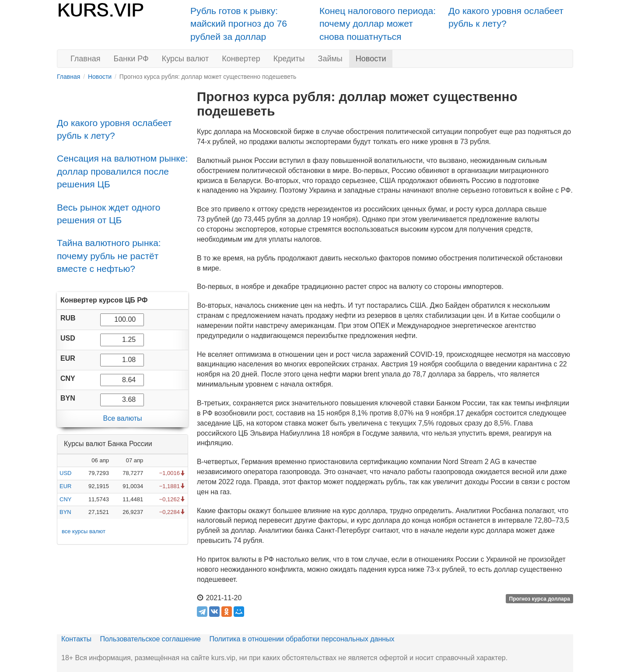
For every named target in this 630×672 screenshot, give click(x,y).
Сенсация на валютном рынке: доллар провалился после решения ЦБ (122, 171)
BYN (65, 512)
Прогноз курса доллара (540, 598)
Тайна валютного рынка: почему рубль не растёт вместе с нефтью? (109, 256)
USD (65, 473)
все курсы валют (84, 531)
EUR (65, 486)
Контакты (76, 639)
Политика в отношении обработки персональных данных (302, 639)
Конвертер (241, 59)
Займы (330, 59)
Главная (86, 59)
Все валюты (122, 418)
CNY (65, 499)
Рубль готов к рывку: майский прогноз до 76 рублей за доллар (239, 24)
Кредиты (289, 59)
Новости (371, 59)
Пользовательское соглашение (150, 639)
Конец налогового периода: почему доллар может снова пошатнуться (378, 24)
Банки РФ (131, 59)
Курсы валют (185, 59)
